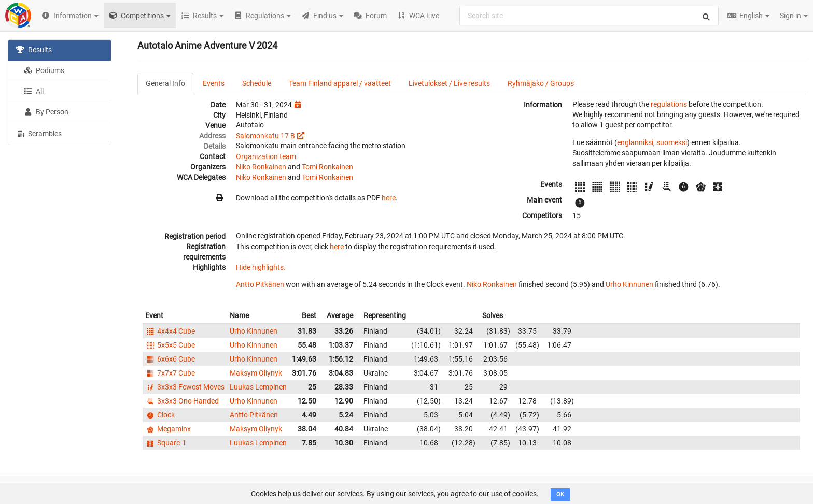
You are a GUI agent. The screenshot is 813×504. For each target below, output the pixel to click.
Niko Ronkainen (261, 167)
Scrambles (39, 133)
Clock (160, 415)
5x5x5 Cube (170, 345)
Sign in (794, 16)
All (34, 91)
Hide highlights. (261, 267)
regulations (669, 104)
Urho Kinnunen (629, 284)
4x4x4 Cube (170, 331)
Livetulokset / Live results (449, 83)
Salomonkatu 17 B (265, 136)
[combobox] (589, 16)
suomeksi (672, 142)
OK (560, 494)
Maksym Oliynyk (256, 373)
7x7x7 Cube (170, 373)
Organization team (266, 156)
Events (214, 83)
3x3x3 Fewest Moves (185, 387)
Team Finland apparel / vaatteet (340, 83)
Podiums (44, 70)
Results (34, 50)
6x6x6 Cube (170, 359)
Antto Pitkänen (260, 284)
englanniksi (635, 142)
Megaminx (168, 429)
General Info (165, 83)
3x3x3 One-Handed (182, 401)
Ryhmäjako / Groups (541, 83)
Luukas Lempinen (258, 387)
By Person (46, 112)
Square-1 (166, 443)
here (389, 198)
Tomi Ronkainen (327, 167)
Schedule (257, 83)
